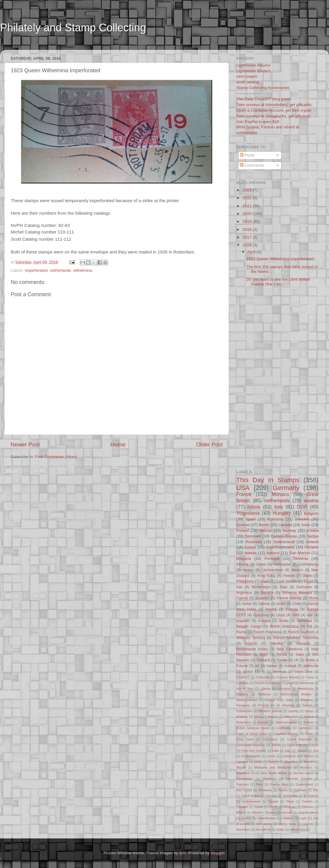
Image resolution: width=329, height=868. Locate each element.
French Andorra (265, 683)
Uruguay (290, 807)
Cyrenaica (270, 739)
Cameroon (305, 728)
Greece (243, 525)
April (252, 252)
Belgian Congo (249, 626)
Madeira (242, 694)
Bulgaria (244, 559)
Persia (282, 655)
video (280, 829)
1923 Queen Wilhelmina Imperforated (280, 259)
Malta (258, 762)
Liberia (265, 689)
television (243, 829)
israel (281, 604)
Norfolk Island (303, 773)
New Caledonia (290, 649)
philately (242, 717)
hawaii (272, 666)
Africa (258, 717)
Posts (247, 155)
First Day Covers (254, 751)
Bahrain (263, 722)
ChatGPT (243, 677)
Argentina (244, 593)
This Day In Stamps (268, 480)
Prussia (263, 705)
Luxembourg (309, 564)
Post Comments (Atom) (56, 457)
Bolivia (308, 722)
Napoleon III (245, 773)
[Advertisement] (115, 46)
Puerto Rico (279, 784)
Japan (308, 576)
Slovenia (301, 559)
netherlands (61, 270)
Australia (254, 542)
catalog (293, 711)
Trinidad (242, 807)
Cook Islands (286, 581)
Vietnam (308, 807)
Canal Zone (304, 672)
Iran (239, 587)
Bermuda (280, 672)
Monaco (280, 494)
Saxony (271, 796)
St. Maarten (285, 705)
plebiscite (311, 666)
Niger (264, 655)
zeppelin (243, 621)
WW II (241, 812)
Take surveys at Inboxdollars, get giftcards (274, 105)
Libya (280, 615)
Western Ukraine (264, 812)
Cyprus (242, 598)
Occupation (245, 779)
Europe (313, 745)
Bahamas (304, 621)
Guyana (288, 683)
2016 (248, 245)
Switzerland (284, 542)
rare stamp (264, 824)
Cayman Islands (286, 734)
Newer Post (25, 444)
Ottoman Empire (299, 779)
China (261, 564)
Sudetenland (251, 801)
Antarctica (243, 722)
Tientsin (307, 801)
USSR (273, 807)
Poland (243, 530)
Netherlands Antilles (296, 694)
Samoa (264, 604)
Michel (241, 767)
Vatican (266, 530)
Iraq (288, 751)
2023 (248, 190)
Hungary (282, 513)
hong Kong (266, 576)
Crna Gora (245, 739)
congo (309, 711)
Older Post (210, 444)
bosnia (251, 553)
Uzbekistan (244, 711)
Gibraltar (277, 643)
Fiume (241, 632)
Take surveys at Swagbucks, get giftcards (273, 116)
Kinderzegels (251, 756)
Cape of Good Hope (252, 734)
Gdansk (251, 643)
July (316, 751)
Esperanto (294, 745)
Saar (284, 587)
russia (254, 507)
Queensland (304, 784)
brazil (265, 581)
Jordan (302, 751)
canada (285, 525)
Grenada (303, 643)
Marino (273, 762)
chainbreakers (308, 812)
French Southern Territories (296, 638)
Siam (300, 655)
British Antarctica (284, 626)
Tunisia (307, 705)
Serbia (313, 536)
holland (290, 666)
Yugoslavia (248, 513)
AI (263, 672)
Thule (290, 801)
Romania (275, 519)
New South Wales (274, 773)
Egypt (308, 581)
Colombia (263, 677)
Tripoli (258, 807)
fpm (183, 853)
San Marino (300, 553)
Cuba (310, 677)
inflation (288, 818)
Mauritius (291, 762)
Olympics (269, 779)
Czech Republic (299, 739)
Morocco (306, 767)
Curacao (242, 683)
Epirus (276, 745)
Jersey (248, 570)
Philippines (245, 581)
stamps (308, 824)
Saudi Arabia (251, 796)
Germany (286, 488)
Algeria (273, 717)
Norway (289, 530)
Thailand (263, 660)
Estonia (292, 609)
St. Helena (311, 796)
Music (314, 598)
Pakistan (242, 784)
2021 (248, 206)
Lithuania (284, 689)
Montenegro (261, 587)
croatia (312, 530)
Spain (251, 519)
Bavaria (267, 593)
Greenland (282, 564)
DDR (302, 507)
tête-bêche (263, 829)
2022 (248, 198)
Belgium (311, 513)
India (306, 525)
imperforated (36, 270)
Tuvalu (282, 660)
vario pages (247, 76)
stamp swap (287, 824)
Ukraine (312, 547)
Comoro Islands (288, 677)
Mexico (297, 570)
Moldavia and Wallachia (273, 767)
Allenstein (291, 717)
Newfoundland (247, 700)
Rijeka (283, 790)
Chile (296, 604)
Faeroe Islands (289, 598)
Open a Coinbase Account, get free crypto (274, 110)
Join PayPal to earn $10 (258, 122)
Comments (252, 165)
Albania (242, 564)
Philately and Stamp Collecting (73, 28)
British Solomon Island (253, 728)
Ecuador (262, 598)
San (316, 790)
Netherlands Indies (252, 649)
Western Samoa (270, 711)
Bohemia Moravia (297, 593)
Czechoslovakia (280, 547)
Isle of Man (245, 689)
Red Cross (244, 790)
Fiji (310, 626)
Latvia (271, 756)
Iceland (273, 553)
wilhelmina (83, 270)
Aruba (284, 621)
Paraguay (243, 705)
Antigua (264, 621)
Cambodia (284, 728)
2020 (248, 214)
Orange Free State (279, 700)
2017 (248, 237)
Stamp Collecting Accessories (263, 88)
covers (246, 818)
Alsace (309, 717)
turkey (250, 547)
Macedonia (305, 689)
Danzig (271, 609)
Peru (259, 784)
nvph (303, 818)
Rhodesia (265, 790)
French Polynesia (267, 632)
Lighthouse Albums (253, 65)
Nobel (247, 604)
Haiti (275, 751)
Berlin (264, 525)
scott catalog (248, 82)
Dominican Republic (251, 745)
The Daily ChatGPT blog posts (263, 99)
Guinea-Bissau (284, 536)
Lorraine (242, 762)
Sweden (302, 519)
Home (118, 444)
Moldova (264, 694)
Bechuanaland (286, 722)
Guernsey (261, 615)
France (244, 494)
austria (311, 500)
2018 (248, 229)
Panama (307, 700)
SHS (296, 615)
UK (297, 660)
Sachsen (300, 790)
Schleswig (290, 796)
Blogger (217, 853)
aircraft (287, 812)
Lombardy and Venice (297, 756)
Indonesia (307, 683)
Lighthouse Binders (254, 71)
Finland (289, 576)
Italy (279, 507)
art (257, 666)
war (310, 615)
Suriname (304, 587)
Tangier (273, 801)
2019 (248, 221)
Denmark (253, 536)
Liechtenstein (272, 570)
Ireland (312, 542)
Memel (309, 762)
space (248, 672)
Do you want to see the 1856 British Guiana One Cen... (278, 282)
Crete (309, 734)
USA (243, 488)
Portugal (272, 559)
